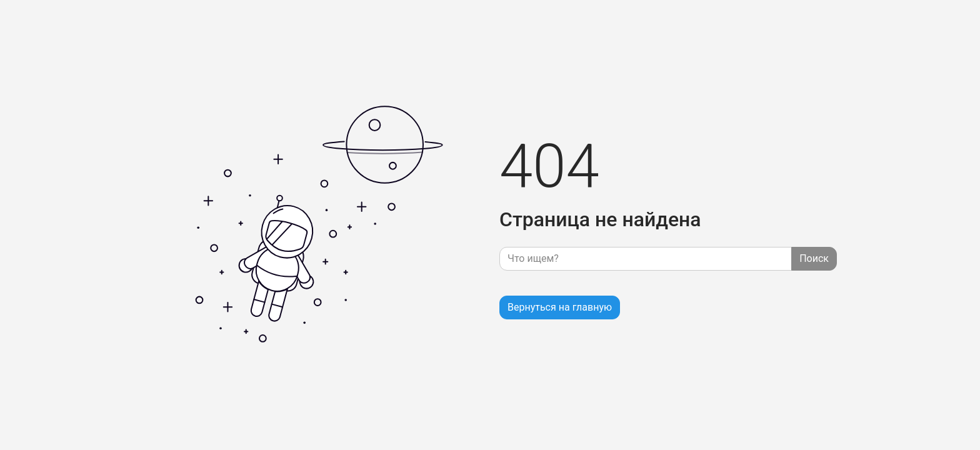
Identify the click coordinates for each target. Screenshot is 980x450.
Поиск (814, 258)
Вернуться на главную (560, 307)
